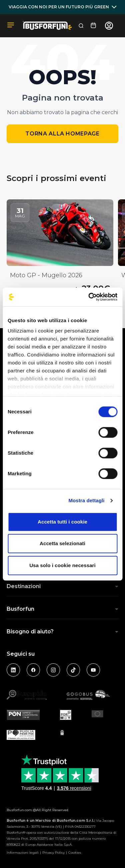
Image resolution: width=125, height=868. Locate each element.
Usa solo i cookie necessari (62, 565)
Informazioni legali (23, 853)
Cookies (75, 853)
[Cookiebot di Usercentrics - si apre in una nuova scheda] (89, 297)
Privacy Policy (53, 853)
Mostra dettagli (86, 500)
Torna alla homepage (62, 134)
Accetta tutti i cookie (62, 522)
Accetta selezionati (62, 543)
